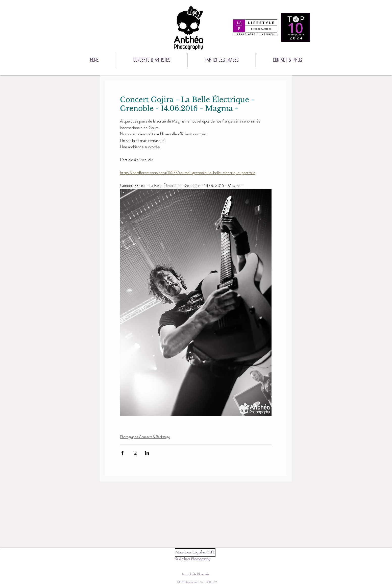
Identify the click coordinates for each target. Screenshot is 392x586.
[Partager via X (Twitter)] (135, 453)
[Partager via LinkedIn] (147, 453)
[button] (222, 60)
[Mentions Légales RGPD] (195, 553)
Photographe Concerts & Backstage (145, 437)
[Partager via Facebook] (122, 453)
